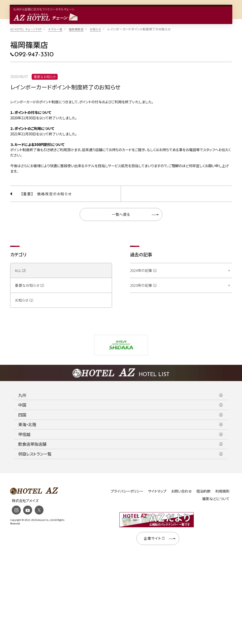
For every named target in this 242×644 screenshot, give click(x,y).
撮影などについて (216, 499)
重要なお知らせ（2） (30, 285)
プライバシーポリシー (127, 491)
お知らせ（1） (24, 300)
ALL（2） (21, 270)
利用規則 (222, 491)
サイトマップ (157, 491)
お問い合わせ (181, 491)
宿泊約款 (203, 491)
